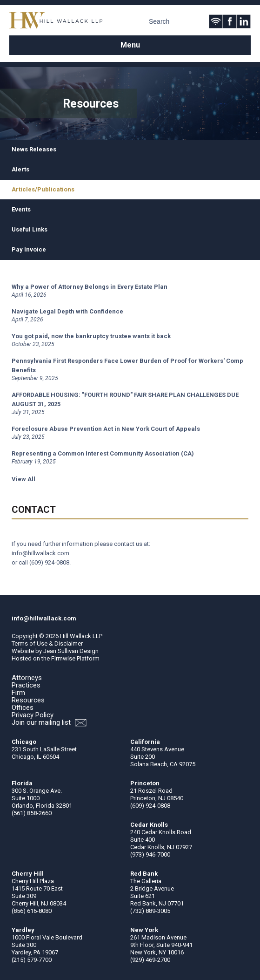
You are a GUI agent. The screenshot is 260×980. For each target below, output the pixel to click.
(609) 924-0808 (49, 562)
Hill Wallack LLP (81, 636)
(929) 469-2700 (150, 960)
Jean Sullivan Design (71, 651)
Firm (18, 693)
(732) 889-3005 (150, 911)
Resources (28, 700)
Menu (130, 45)
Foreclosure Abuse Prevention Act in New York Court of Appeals (106, 429)
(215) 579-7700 (32, 960)
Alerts (20, 169)
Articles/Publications (43, 189)
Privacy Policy (33, 715)
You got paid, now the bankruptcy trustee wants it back (91, 336)
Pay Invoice (29, 249)
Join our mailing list (49, 723)
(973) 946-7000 (150, 854)
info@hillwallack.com (40, 553)
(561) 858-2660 (32, 813)
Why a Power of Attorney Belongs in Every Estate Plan (90, 287)
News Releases (34, 149)
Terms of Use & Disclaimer (47, 643)
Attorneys (27, 678)
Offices (23, 708)
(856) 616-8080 (32, 911)
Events (21, 209)
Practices (26, 685)
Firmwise (63, 658)
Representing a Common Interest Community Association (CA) (103, 453)
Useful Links (30, 229)
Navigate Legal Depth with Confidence (67, 311)
